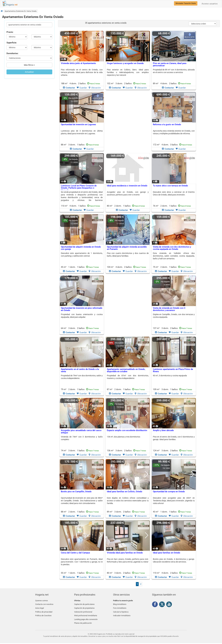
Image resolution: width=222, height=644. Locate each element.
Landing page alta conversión (86, 617)
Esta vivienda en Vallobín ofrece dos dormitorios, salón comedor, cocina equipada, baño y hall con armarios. (174, 256)
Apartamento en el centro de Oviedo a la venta (80, 370)
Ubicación (95, 88)
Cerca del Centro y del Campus (75, 553)
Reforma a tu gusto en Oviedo (167, 124)
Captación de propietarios (84, 607)
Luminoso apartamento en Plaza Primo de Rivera (173, 370)
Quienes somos (42, 601)
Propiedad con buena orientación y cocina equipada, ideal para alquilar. (82, 316)
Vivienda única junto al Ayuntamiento (78, 63)
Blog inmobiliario (120, 604)
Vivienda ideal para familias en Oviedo (125, 553)
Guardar (82, 88)
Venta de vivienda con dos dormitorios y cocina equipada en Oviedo (172, 248)
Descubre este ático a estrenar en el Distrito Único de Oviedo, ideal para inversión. (174, 193)
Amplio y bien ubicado (163, 430)
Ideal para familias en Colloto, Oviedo (125, 492)
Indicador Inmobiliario (122, 614)
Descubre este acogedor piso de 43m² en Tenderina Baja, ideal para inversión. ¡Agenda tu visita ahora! (174, 501)
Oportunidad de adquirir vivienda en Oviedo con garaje (81, 248)
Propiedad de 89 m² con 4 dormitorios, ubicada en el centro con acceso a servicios (174, 71)
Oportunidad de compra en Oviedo (169, 492)
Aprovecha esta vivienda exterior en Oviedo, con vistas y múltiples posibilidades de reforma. (174, 132)
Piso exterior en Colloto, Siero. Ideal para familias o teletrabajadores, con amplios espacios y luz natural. (128, 72)
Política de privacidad (44, 611)
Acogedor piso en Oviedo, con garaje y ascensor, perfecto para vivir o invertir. (128, 193)
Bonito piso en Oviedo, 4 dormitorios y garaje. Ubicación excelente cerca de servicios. (174, 560)
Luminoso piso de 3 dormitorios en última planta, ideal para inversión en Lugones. (82, 132)
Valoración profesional (83, 611)
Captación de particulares (84, 604)
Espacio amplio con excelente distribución (127, 430)
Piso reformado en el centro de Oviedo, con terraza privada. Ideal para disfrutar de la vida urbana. (82, 72)
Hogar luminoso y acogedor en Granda (125, 63)
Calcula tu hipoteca (121, 611)
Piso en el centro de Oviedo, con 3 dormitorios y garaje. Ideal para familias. (174, 438)
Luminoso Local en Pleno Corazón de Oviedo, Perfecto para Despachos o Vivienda (79, 188)
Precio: (10, 32)
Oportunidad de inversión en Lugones (78, 124)
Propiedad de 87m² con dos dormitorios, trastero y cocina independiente (128, 377)
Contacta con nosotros (44, 604)
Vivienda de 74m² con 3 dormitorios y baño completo (82, 438)
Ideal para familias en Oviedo (167, 553)
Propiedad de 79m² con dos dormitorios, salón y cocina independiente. (82, 377)
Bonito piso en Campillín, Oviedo (76, 492)
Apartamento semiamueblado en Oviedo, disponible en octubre (126, 370)
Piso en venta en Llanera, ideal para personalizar (170, 64)
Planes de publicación (83, 620)
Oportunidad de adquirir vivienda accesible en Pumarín (127, 248)
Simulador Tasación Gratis (186, 3)
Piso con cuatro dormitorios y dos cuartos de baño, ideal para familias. (128, 255)
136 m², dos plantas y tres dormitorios (124, 437)
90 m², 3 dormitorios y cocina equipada (170, 376)
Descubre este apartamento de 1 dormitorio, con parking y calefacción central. (82, 255)
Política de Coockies (43, 614)
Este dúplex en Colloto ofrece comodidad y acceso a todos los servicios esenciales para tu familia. (128, 501)
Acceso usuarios (210, 4)
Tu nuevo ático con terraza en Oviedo (170, 186)
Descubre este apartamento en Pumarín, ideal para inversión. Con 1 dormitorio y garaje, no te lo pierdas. (82, 562)
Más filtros (29, 65)
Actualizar (29, 72)
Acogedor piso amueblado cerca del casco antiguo (81, 432)
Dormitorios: (12, 53)
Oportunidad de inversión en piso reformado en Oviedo (82, 309)
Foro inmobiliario (120, 607)
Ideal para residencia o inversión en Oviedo (127, 186)
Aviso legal (40, 607)
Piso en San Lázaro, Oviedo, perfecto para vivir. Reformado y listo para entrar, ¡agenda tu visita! (128, 560)
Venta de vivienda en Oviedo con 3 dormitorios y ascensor (169, 309)
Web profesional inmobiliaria (86, 614)
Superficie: (12, 43)
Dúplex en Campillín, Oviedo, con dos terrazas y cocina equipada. (174, 316)
